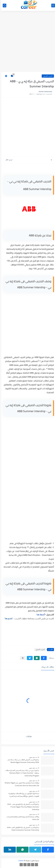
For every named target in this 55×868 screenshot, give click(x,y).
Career (20, 861)
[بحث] (3, 6)
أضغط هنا (39, 615)
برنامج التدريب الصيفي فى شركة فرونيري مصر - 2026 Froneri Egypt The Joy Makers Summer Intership (22, 807)
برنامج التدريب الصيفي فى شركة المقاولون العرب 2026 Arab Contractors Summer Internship (22, 829)
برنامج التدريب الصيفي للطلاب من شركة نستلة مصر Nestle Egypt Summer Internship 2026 (22, 761)
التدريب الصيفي (47, 76)
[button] (42, 658)
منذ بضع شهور (32, 757)
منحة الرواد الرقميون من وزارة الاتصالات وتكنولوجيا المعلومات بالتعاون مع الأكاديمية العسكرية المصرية (23, 795)
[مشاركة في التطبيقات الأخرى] (21, 658)
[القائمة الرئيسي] (52, 6)
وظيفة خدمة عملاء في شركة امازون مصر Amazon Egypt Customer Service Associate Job (21, 784)
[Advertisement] (27, 43)
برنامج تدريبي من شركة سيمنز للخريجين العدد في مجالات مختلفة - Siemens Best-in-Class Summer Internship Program (21, 773)
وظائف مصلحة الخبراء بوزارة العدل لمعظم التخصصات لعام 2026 (22, 818)
